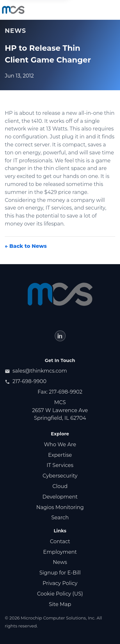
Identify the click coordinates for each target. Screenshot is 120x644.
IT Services (60, 465)
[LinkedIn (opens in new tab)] (60, 336)
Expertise (60, 455)
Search (60, 518)
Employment (60, 552)
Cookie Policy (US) (60, 594)
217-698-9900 (26, 381)
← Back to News (26, 246)
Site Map (60, 604)
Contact (60, 541)
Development (60, 497)
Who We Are (60, 444)
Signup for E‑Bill (60, 573)
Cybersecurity (60, 476)
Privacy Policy (60, 583)
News (60, 562)
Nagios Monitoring (60, 507)
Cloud (60, 486)
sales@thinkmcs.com (36, 371)
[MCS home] (13, 10)
